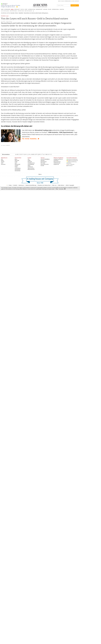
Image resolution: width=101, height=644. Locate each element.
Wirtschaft (17, 160)
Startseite (12, 13)
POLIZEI (50, 9)
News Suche (74, 5)
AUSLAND (45, 9)
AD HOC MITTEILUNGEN (5, 11)
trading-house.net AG (58, 159)
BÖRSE (12, 9)
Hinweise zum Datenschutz (44, 185)
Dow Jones (3, 164)
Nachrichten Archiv (45, 164)
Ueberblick (21, 13)
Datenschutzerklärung (31, 185)
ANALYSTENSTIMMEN (13, 11)
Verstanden (61, 189)
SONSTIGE (62, 9)
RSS (73, 1)
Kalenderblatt (18, 171)
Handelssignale (31, 164)
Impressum (21, 185)
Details (57, 189)
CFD (29, 159)
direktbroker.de (57, 163)
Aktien (29, 166)
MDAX (2, 160)
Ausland (16, 166)
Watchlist (43, 160)
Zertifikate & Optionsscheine (31, 167)
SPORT (26, 9)
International (17, 169)
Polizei (16, 167)
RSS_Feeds (43, 163)
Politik (16, 162)
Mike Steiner (61, 185)
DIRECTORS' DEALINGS (28, 11)
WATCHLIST (77, 1)
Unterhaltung (18, 168)
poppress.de (56, 164)
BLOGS (63, 1)
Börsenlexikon (6, 154)
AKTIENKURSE (7, 9)
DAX (2, 159)
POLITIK (22, 9)
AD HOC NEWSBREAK (45, 159)
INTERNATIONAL (55, 9)
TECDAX (3, 162)
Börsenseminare (31, 169)
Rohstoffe (30, 162)
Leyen (7, 16)
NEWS (2, 9)
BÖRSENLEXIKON (68, 1)
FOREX (29, 160)
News (10, 185)
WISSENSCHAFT (39, 9)
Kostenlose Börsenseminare (57, 161)
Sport (16, 163)
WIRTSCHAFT (17, 9)
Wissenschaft (17, 164)
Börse (17, 13)
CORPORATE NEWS (21, 11)
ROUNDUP (3, 16)
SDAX (2, 163)
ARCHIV (59, 1)
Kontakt (42, 166)
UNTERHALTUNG (32, 9)
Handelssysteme (31, 163)
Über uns (54, 185)
